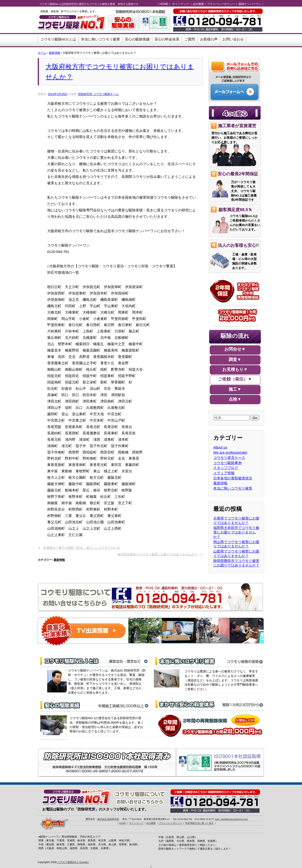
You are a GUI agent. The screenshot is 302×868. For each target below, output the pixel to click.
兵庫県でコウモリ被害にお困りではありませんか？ (236, 520)
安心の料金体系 (167, 39)
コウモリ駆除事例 (227, 463)
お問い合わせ (233, 39)
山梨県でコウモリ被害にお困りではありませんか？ (236, 554)
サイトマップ (180, 4)
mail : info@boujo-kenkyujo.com (231, 819)
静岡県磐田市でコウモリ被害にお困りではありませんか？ (236, 563)
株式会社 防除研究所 (108, 819)
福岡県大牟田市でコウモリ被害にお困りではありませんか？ (236, 532)
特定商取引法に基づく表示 (199, 823)
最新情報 (55, 53)
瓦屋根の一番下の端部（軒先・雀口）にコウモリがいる (82, 548)
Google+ (84, 862)
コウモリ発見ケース (229, 458)
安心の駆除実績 (137, 39)
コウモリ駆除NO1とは (58, 39)
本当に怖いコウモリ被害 (100, 39)
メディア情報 (224, 473)
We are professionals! (230, 452)
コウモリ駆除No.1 (68, 862)
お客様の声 (209, 39)
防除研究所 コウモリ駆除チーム (98, 94)
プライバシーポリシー (221, 4)
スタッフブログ (226, 468)
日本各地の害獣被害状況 (233, 478)
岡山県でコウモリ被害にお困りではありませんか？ (236, 544)
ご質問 (190, 39)
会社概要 (198, 4)
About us (220, 447)
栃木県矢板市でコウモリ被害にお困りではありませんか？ (158, 554)
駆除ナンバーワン (250, 4)
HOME (164, 4)
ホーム (42, 53)
